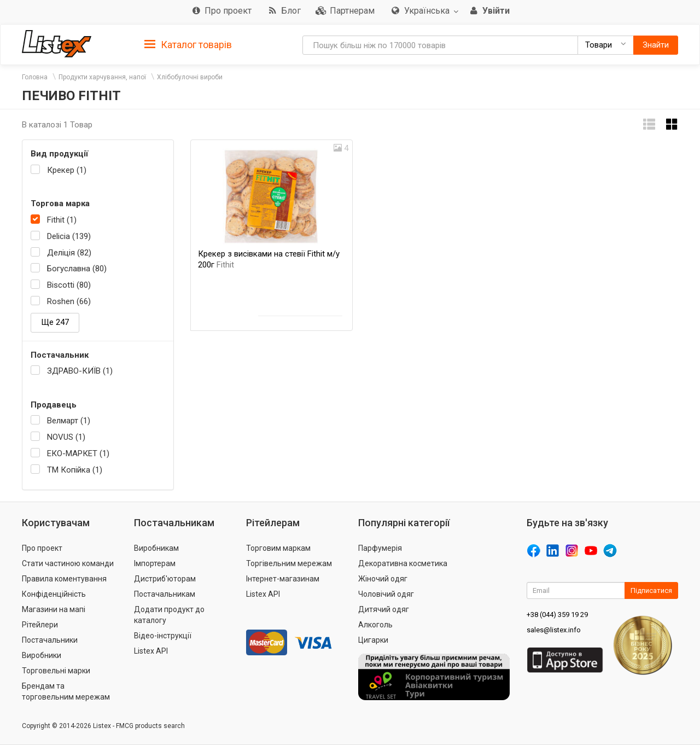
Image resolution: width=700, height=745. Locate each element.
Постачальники (50, 640)
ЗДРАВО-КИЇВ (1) (80, 371)
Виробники (42, 655)
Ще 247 (55, 322)
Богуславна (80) (77, 269)
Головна (35, 77)
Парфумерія (380, 548)
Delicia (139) (69, 236)
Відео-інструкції (163, 636)
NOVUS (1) (66, 437)
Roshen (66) (69, 301)
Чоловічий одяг (386, 594)
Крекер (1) (67, 170)
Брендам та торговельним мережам (66, 691)
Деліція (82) (69, 253)
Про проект (42, 548)
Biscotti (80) (69, 285)
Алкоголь (375, 625)
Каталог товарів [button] (188, 45)
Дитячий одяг (384, 609)
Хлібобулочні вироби (190, 77)
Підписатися (651, 590)
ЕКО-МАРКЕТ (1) (78, 453)
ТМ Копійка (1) (75, 470)
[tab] (188, 44)
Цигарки (373, 640)
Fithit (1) (62, 220)
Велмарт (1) (69, 421)
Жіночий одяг (383, 579)
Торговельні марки (56, 671)
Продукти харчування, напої (102, 77)
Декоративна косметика (403, 563)
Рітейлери (40, 625)
